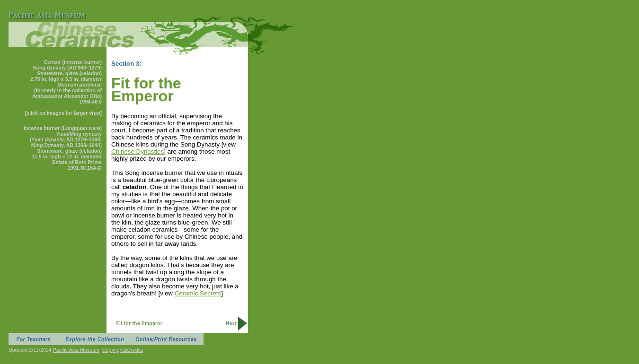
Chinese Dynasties (138, 152)
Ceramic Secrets (198, 293)
